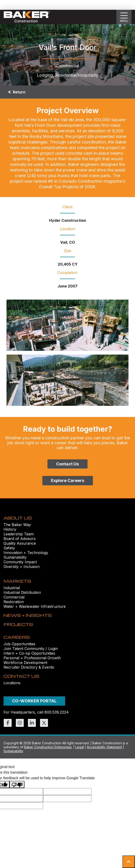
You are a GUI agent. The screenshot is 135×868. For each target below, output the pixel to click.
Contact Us (67, 464)
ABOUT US (18, 518)
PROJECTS (18, 624)
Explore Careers (68, 480)
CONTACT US (21, 676)
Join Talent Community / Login (31, 649)
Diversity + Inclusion (22, 567)
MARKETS (17, 581)
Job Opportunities (19, 644)
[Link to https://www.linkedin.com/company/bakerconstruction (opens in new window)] (32, 723)
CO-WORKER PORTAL (34, 701)
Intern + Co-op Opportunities (29, 653)
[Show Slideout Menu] (124, 17)
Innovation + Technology (26, 553)
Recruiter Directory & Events (29, 667)
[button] (129, 862)
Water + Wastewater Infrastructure (35, 606)
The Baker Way (17, 525)
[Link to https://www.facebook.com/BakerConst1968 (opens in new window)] (8, 723)
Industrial (12, 588)
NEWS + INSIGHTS (28, 615)
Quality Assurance (20, 543)
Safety (9, 548)
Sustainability (15, 557)
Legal (80, 747)
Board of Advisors (20, 539)
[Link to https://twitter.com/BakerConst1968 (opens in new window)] (44, 723)
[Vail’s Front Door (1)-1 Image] (67, 325)
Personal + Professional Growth (32, 658)
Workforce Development (25, 663)
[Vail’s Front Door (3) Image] (67, 380)
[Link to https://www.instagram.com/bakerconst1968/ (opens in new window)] (20, 723)
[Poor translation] (17, 784)
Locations (12, 683)
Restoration (14, 602)
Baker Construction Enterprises (48, 747)
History (10, 529)
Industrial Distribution (22, 592)
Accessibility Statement (104, 747)
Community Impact (20, 562)
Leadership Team (19, 534)
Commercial (14, 597)
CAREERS (17, 637)
